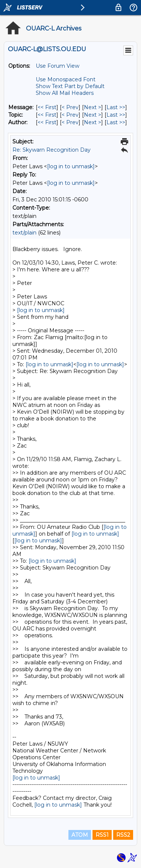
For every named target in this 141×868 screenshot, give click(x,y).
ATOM (80, 835)
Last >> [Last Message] (116, 107)
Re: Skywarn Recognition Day (52, 150)
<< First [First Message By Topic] (47, 115)
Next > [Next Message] (92, 107)
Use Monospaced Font (66, 79)
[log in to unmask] (71, 166)
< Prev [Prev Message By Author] (70, 122)
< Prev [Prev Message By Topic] (70, 115)
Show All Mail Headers (65, 93)
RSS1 (102, 835)
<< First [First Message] (47, 107)
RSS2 (123, 835)
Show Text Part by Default (70, 86)
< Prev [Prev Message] (70, 107)
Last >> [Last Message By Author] (116, 122)
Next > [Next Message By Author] (92, 122)
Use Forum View (58, 66)
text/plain (24, 233)
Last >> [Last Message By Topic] (116, 115)
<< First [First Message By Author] (47, 122)
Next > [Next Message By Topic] (92, 115)
